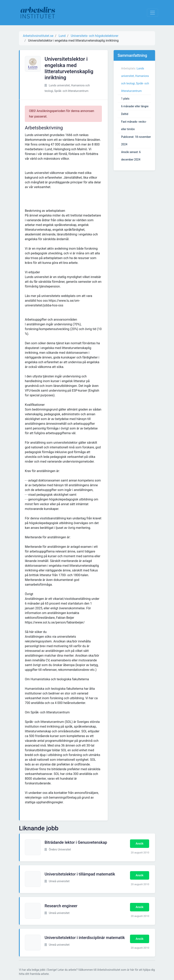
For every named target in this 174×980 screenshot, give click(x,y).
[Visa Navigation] (152, 13)
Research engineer (61, 906)
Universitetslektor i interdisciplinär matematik (85, 938)
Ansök (140, 844)
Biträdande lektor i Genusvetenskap (76, 842)
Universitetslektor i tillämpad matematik (80, 874)
